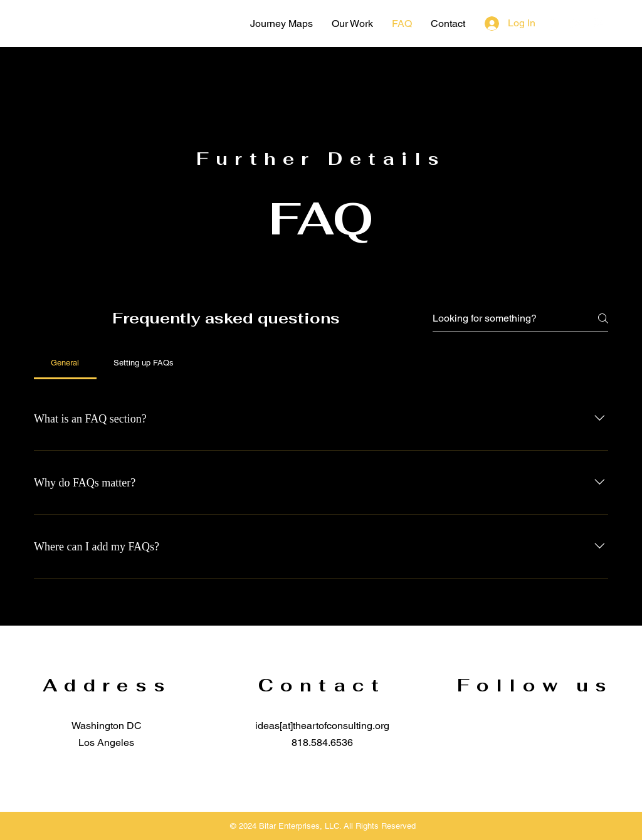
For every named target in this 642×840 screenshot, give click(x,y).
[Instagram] (576, 23)
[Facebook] (552, 23)
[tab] (65, 363)
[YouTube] (599, 23)
